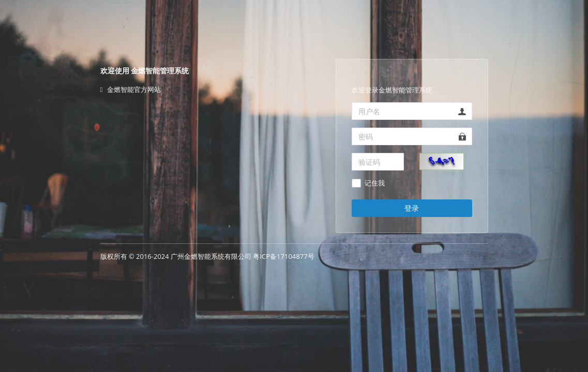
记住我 (375, 183)
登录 (412, 208)
